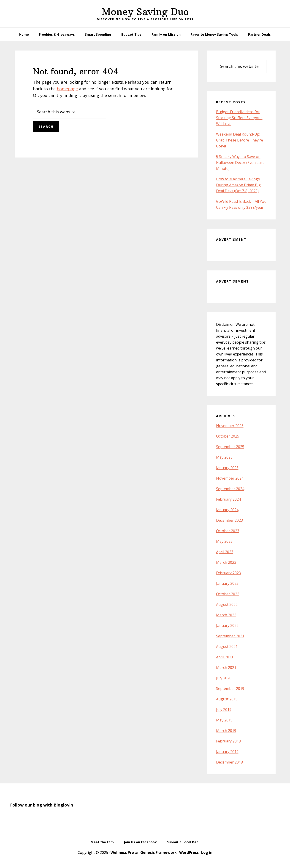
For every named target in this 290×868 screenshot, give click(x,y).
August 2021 (227, 646)
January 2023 (227, 583)
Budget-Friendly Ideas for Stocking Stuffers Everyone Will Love (239, 118)
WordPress (189, 852)
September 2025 (230, 447)
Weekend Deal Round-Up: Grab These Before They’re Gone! (240, 140)
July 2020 (224, 678)
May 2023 (224, 541)
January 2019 (227, 752)
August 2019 (227, 699)
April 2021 (225, 657)
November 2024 (230, 478)
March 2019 (226, 731)
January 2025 (227, 468)
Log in (207, 852)
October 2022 (228, 594)
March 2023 (226, 562)
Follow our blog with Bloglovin (42, 805)
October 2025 (228, 436)
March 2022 (226, 615)
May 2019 (224, 720)
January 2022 (227, 625)
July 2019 (224, 710)
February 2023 (228, 573)
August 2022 (227, 604)
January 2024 (227, 510)
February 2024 (228, 499)
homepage (67, 89)
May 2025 (224, 457)
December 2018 (229, 762)
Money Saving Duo (145, 12)
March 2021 (226, 668)
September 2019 (230, 689)
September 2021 (230, 636)
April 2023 (225, 552)
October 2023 (228, 531)
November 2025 (230, 426)
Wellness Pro (122, 852)
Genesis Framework (159, 852)
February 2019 (228, 741)
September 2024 (230, 489)
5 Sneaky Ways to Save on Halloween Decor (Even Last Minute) (240, 163)
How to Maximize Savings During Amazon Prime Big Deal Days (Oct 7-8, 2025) (238, 185)
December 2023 (229, 520)
